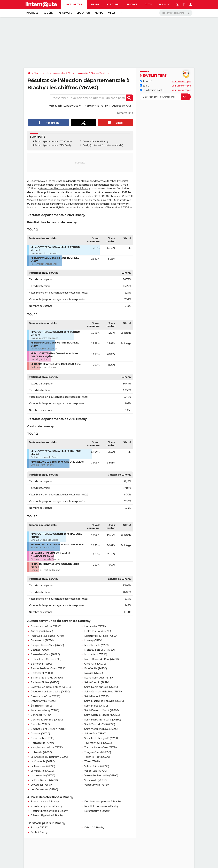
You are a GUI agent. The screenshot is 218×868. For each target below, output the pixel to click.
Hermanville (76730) (97, 106)
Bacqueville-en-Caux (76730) (47, 645)
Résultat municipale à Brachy (101, 806)
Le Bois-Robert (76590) (44, 780)
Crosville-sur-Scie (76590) (45, 696)
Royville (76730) (94, 673)
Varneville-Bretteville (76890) (101, 776)
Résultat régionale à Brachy (46, 806)
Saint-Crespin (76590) (97, 682)
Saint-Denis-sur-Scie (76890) (101, 687)
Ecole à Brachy (39, 832)
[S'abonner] (165, 97)
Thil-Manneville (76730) (98, 743)
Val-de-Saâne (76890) (97, 766)
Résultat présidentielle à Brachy (49, 811)
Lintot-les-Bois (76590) (98, 631)
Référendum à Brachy (97, 811)
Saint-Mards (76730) (96, 706)
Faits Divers (65, 13)
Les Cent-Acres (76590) (44, 789)
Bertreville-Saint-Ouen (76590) (48, 668)
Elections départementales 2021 (52, 73)
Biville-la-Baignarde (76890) (47, 678)
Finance (132, 4)
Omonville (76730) (95, 664)
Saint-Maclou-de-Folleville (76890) (104, 701)
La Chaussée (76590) (43, 761)
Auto (148, 4)
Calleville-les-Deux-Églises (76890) (51, 687)
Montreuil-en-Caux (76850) (100, 650)
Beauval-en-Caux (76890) (45, 654)
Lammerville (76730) (43, 776)
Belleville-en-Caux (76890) (46, 659)
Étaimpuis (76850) (41, 706)
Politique (32, 13)
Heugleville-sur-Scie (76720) (47, 747)
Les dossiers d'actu (151, 90)
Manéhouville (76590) (97, 645)
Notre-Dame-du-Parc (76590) (101, 659)
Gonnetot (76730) (41, 715)
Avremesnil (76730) (42, 640)
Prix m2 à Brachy (94, 828)
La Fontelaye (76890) (43, 766)
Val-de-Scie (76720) (95, 771)
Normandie (81, 73)
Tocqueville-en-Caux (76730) (101, 747)
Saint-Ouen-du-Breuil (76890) (101, 710)
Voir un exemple (181, 81)
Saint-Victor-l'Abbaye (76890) (101, 729)
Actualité (146, 81)
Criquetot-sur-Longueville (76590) (50, 692)
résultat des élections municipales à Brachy (65, 188)
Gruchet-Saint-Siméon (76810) (48, 729)
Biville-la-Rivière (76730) (45, 682)
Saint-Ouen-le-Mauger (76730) (102, 715)
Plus (165, 4)
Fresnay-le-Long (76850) (45, 710)
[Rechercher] (176, 13)
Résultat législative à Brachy (47, 815)
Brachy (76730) (39, 828)
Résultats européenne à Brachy (103, 802)
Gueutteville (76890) (42, 738)
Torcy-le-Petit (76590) (97, 757)
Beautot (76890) (40, 650)
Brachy (86, 145)
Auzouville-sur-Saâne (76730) (48, 636)
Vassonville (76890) (95, 780)
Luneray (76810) (72, 106)
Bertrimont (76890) (42, 673)
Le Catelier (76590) (41, 785)
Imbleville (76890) (41, 752)
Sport (95, 4)
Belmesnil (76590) (41, 664)
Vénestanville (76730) (97, 785)
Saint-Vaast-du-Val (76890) (100, 724)
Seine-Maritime (100, 73)
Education (83, 13)
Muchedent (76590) (96, 654)
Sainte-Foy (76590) (95, 734)
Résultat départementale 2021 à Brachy (53, 141)
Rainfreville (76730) (95, 668)
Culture (113, 4)
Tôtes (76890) (92, 761)
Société (48, 13)
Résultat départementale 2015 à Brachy (52, 145)
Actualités (74, 4)
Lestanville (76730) (95, 626)
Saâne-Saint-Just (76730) (99, 678)
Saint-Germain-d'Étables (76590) (103, 692)
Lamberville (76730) (42, 771)
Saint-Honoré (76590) (97, 696)
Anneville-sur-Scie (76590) (46, 626)
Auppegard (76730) (42, 631)
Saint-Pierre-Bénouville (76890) (103, 720)
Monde (99, 13)
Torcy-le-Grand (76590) (98, 752)
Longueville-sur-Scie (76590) (101, 636)
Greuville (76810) (40, 724)
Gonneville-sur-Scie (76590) (47, 720)
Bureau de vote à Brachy (45, 802)
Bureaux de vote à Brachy (95, 141)
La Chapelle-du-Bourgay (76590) (49, 757)
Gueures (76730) (121, 106)
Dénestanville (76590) (43, 701)
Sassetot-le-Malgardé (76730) (101, 738)
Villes (112, 13)
